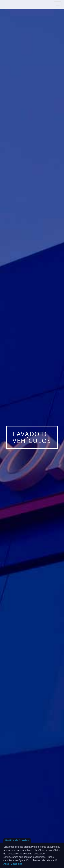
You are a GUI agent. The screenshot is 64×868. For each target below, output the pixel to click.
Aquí (6, 864)
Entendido (17, 864)
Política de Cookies (17, 840)
